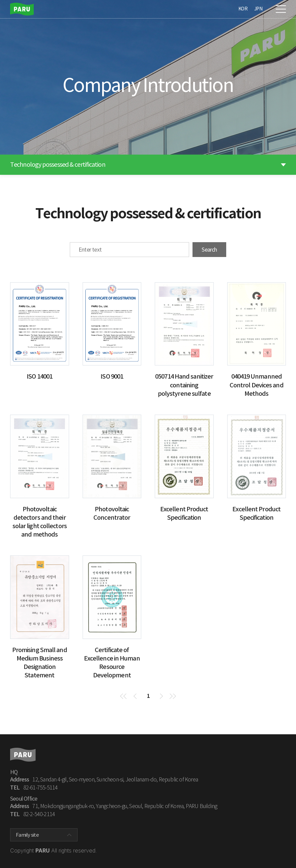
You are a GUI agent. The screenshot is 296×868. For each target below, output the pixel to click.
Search (209, 250)
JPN (258, 9)
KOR (243, 9)
